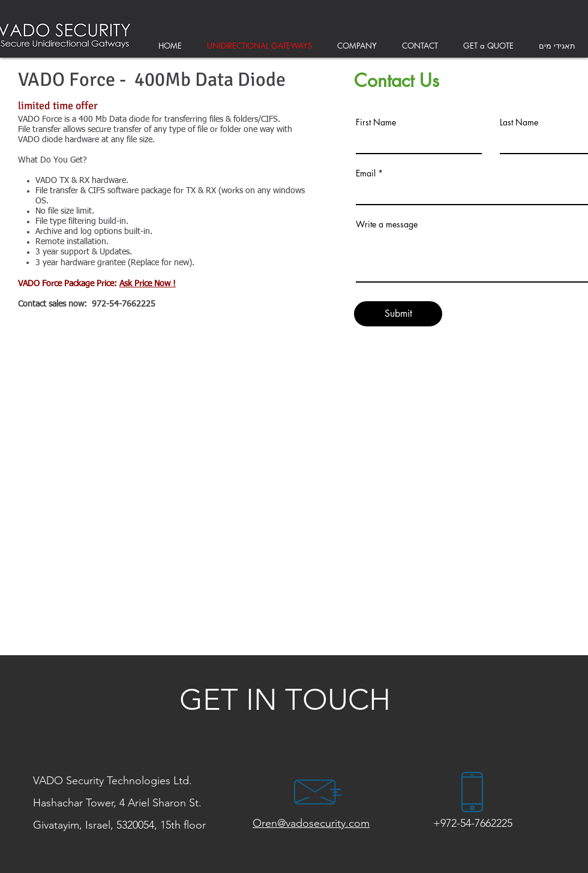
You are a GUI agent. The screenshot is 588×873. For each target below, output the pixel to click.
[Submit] (398, 314)
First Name (376, 122)
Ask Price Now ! (148, 284)
